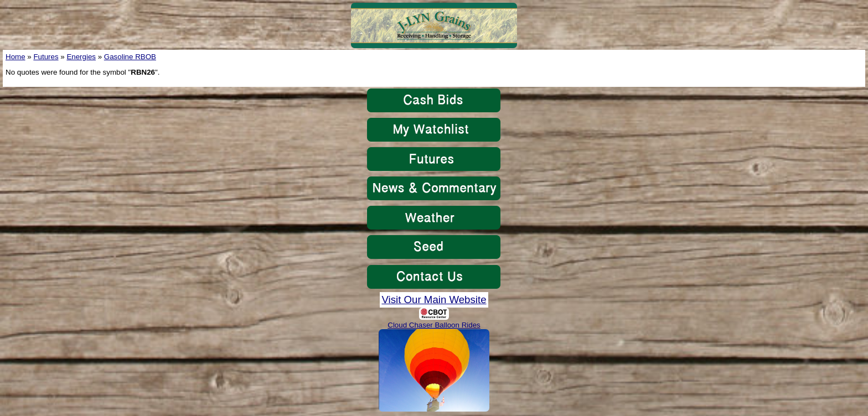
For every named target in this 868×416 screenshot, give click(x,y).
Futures (46, 57)
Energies (81, 57)
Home (15, 57)
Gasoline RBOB (130, 57)
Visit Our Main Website (434, 300)
